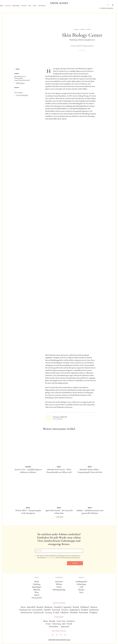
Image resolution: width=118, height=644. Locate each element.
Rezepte (81, 590)
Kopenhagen (21, 8)
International (46, 8)
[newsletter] (65, 635)
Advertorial (82, 50)
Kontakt (52, 621)
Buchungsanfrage (59, 590)
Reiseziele (59, 582)
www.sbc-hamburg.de (22, 95)
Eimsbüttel (58, 607)
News (81, 592)
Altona (23, 607)
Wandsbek (74, 613)
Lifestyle (28, 5)
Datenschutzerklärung (51, 558)
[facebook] (53, 635)
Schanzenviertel (26, 613)
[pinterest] (61, 635)
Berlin (6, 8)
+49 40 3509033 (18, 92)
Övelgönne (93, 613)
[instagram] (57, 635)
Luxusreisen (17, 5)
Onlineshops (81, 584)
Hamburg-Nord (25, 610)
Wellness (59, 584)
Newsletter (71, 621)
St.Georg (48, 613)
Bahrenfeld (31, 607)
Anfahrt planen (20, 83)
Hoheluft (47, 610)
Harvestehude (37, 610)
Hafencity (94, 607)
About (45, 621)
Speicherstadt (39, 613)
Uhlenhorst (65, 613)
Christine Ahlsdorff (76, 46)
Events (48, 624)
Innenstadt (56, 610)
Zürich (39, 8)
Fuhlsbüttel (85, 607)
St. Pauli (56, 613)
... (15, 90)
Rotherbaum (94, 610)
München (29, 8)
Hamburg (13, 8)
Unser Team (61, 621)
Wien (34, 8)
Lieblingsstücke (81, 582)
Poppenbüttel (75, 610)
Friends (69, 624)
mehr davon (60, 517)
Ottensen (65, 610)
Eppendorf (67, 607)
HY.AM (68, 640)
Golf (81, 587)
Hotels (59, 587)
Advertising (56, 624)
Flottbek (76, 607)
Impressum (65, 626)
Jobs (64, 624)
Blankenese (49, 607)
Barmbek (40, 607)
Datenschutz (54, 626)
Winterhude (84, 613)
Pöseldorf (84, 610)
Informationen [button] (59, 617)
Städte (7, 5)
